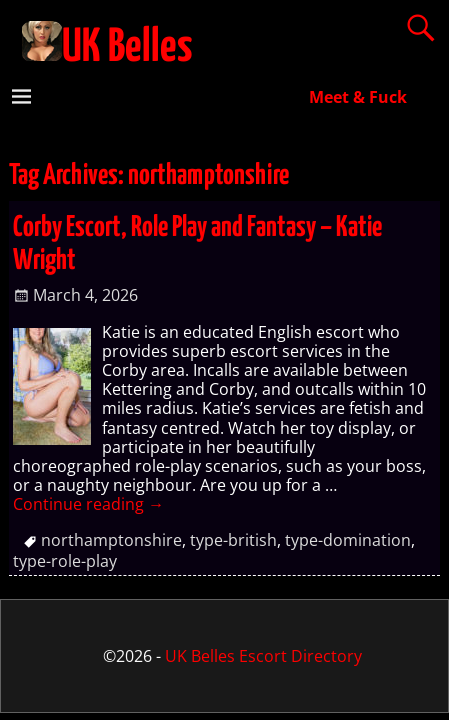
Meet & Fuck (358, 97)
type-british (233, 540)
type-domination (348, 540)
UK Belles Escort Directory (263, 656)
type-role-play (65, 561)
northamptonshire (111, 540)
